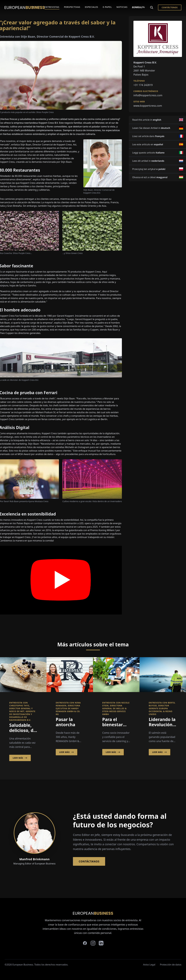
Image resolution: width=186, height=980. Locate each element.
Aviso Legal (149, 965)
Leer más (20, 758)
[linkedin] (101, 943)
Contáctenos (170, 7)
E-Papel (107, 7)
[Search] (152, 7)
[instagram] (93, 943)
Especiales (92, 7)
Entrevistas (52, 7)
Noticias (122, 7)
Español (139, 7)
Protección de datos (171, 965)
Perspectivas (72, 7)
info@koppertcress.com (148, 95)
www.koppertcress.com (148, 106)
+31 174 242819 (143, 85)
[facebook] (85, 943)
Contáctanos (89, 861)
